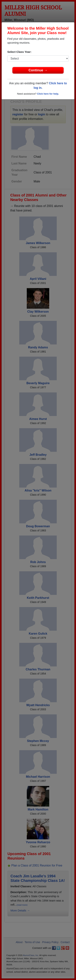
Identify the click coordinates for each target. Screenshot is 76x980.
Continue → (38, 70)
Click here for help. (48, 94)
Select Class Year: (19, 52)
